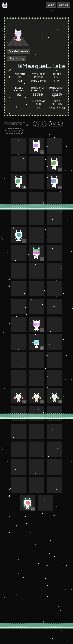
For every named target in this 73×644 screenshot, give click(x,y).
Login (51, 5)
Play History (17, 58)
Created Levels (18, 51)
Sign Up (64, 5)
